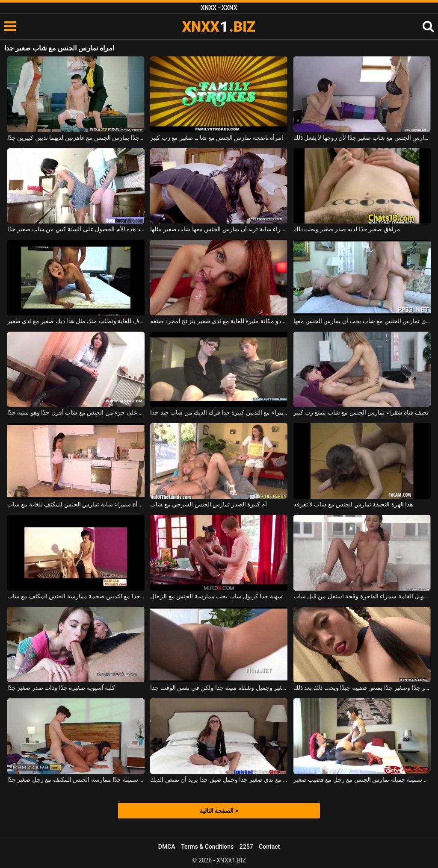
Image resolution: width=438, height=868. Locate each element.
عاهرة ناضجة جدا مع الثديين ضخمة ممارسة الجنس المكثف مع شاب (76, 596)
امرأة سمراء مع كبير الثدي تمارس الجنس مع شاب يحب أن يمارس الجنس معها (362, 321)
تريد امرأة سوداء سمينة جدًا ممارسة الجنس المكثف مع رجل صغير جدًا (76, 780)
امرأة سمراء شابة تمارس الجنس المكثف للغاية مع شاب (76, 504)
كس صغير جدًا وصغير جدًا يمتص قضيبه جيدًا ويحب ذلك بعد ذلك (362, 688)
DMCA (167, 847)
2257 (246, 847)
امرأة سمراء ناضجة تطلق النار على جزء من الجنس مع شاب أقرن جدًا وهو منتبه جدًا (76, 412)
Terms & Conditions (207, 847)
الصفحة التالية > (219, 811)
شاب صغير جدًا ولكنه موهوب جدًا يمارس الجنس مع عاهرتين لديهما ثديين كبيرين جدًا (76, 138)
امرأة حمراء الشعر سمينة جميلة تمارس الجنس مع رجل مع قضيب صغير (362, 780)
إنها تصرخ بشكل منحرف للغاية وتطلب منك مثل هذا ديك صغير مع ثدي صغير (76, 321)
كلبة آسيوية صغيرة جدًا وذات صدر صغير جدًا (61, 688)
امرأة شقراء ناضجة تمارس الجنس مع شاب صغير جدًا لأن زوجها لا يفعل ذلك (362, 138)
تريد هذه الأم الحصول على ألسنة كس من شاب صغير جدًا (76, 229)
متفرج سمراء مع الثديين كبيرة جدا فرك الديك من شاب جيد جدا (219, 412)
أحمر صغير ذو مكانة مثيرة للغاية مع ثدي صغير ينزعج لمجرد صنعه (219, 321)
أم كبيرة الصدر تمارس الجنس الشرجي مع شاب (209, 504)
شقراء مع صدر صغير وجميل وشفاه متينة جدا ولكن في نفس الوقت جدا (219, 688)
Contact (269, 847)
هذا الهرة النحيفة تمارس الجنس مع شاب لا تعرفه (353, 504)
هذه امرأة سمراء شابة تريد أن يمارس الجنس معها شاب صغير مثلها (219, 229)
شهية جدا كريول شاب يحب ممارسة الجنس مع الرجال (216, 596)
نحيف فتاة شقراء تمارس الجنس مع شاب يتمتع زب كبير (361, 412)
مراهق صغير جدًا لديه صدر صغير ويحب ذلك (347, 229)
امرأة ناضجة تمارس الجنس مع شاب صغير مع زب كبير (217, 138)
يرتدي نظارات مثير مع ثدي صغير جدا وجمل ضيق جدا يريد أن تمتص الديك (219, 780)
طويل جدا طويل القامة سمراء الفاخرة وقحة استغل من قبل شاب (362, 596)
